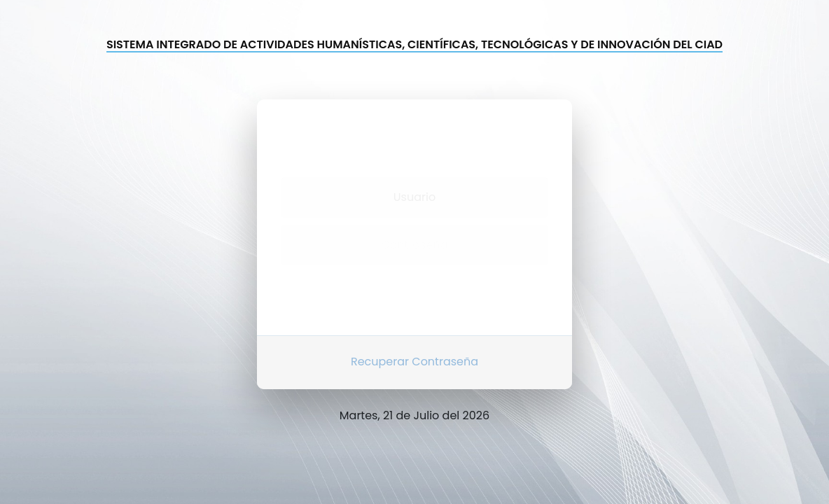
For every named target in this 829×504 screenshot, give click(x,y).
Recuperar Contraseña (415, 354)
